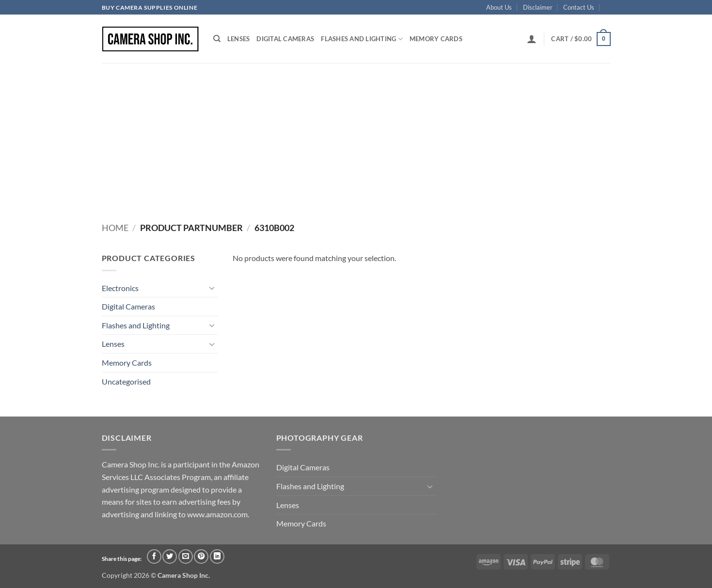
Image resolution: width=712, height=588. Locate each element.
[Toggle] (212, 288)
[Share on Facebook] (154, 557)
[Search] (217, 39)
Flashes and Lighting (362, 39)
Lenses (239, 39)
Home (115, 228)
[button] (532, 39)
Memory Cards (436, 39)
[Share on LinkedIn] (217, 557)
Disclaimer (538, 7)
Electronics (120, 288)
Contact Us (579, 7)
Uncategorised (126, 381)
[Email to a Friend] (186, 557)
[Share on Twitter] (170, 557)
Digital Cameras (285, 39)
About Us (499, 7)
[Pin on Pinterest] (201, 557)
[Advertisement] (356, 136)
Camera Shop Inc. (184, 575)
